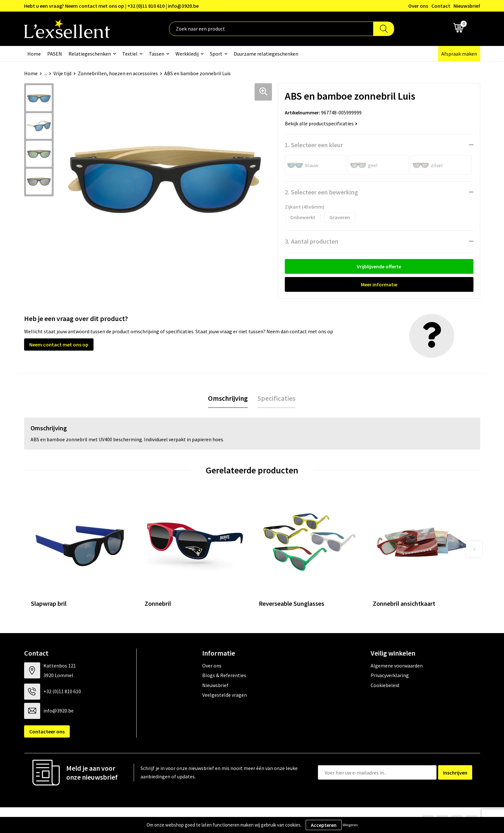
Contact (441, 6)
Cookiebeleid (385, 685)
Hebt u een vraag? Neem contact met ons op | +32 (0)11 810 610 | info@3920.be (111, 6)
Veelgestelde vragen (225, 695)
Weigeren (350, 825)
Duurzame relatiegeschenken (266, 54)
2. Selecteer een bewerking (321, 192)
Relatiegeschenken (90, 54)
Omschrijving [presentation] (228, 398)
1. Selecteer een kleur (314, 145)
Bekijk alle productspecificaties (321, 123)
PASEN (55, 54)
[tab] (228, 398)
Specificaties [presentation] (276, 398)
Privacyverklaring (390, 675)
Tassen (157, 54)
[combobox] (271, 29)
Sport (216, 54)
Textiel (130, 54)
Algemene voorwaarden (397, 666)
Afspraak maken (459, 54)
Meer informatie (379, 284)
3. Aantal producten (312, 241)
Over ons (418, 6)
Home (34, 54)
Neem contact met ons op (59, 345)
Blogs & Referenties (224, 675)
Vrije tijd (62, 73)
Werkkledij (187, 54)
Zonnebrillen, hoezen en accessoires (118, 73)
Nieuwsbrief (467, 6)
